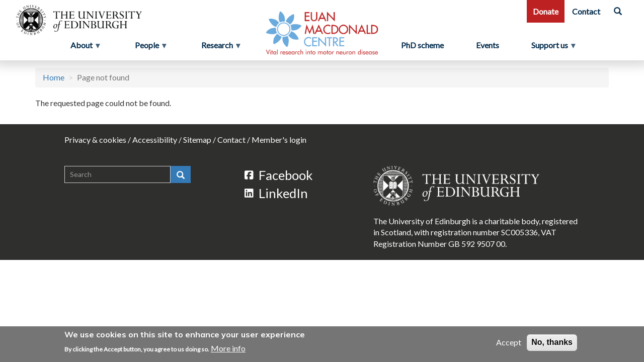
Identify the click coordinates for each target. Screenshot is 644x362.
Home (54, 77)
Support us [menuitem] (554, 48)
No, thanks (552, 343)
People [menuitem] (148, 48)
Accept (509, 343)
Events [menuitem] (488, 45)
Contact (586, 11)
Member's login (279, 140)
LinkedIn (276, 193)
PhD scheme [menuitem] (422, 45)
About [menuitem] (83, 48)
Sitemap (197, 140)
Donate (546, 11)
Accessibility (155, 140)
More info (228, 348)
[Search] (618, 11)
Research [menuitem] (218, 48)
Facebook (279, 175)
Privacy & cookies (95, 140)
